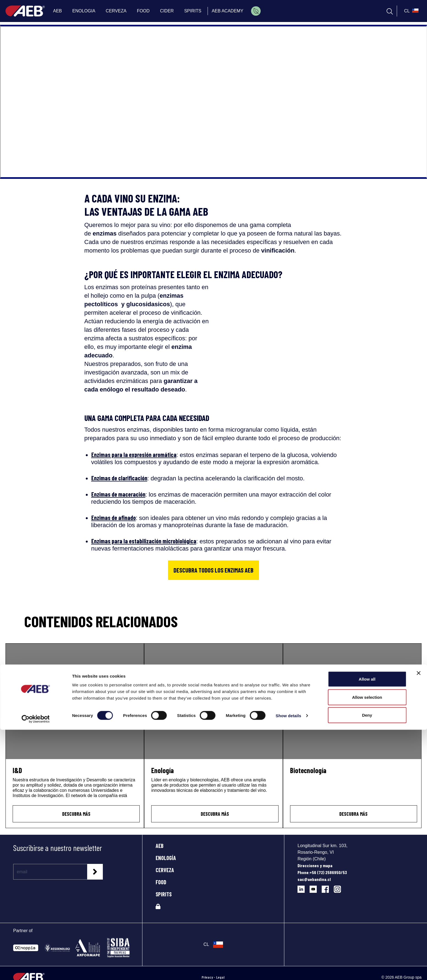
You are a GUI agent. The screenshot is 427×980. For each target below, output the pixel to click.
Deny (367, 965)
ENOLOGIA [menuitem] (84, 11)
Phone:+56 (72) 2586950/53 (322, 872)
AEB (160, 846)
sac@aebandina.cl (314, 879)
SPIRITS (164, 894)
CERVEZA (165, 870)
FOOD (161, 882)
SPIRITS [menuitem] (193, 11)
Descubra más (76, 814)
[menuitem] (256, 11)
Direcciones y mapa (315, 865)
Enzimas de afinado (114, 518)
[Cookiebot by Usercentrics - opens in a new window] (36, 969)
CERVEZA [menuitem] (116, 11)
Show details (289, 966)
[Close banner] (418, 923)
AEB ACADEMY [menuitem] (228, 11)
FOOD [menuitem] (143, 11)
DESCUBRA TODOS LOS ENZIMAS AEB (213, 570)
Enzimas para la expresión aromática (134, 455)
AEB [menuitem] (57, 11)
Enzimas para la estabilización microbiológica (144, 541)
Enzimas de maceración (118, 494)
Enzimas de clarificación (119, 478)
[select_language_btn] (411, 11)
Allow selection (367, 947)
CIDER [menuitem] (167, 11)
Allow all (367, 929)
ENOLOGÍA (166, 858)
